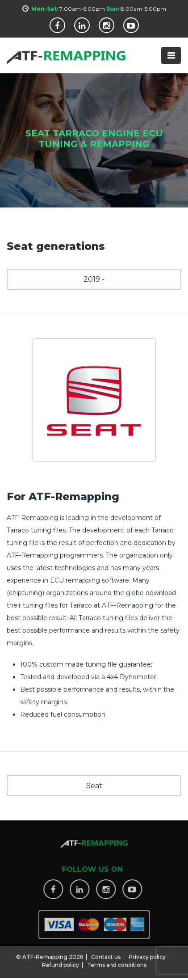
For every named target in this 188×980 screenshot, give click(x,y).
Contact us (106, 953)
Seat (94, 786)
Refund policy (61, 961)
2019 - (94, 279)
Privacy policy (147, 953)
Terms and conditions (117, 961)
